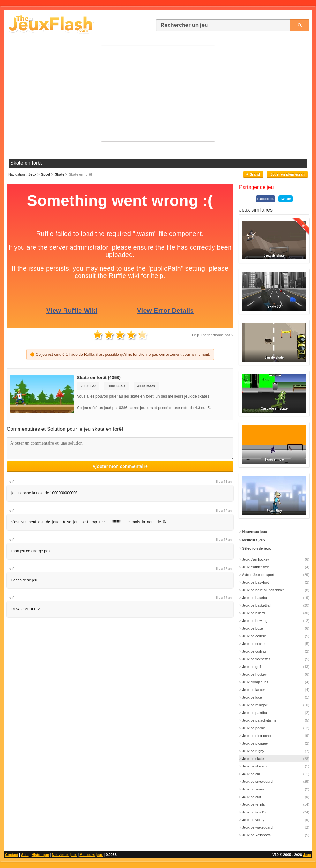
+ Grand (253, 174)
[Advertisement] (158, 94)
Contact (12, 855)
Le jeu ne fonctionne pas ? (213, 335)
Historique (40, 855)
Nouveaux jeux (64, 855)
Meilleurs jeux (91, 855)
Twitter (286, 199)
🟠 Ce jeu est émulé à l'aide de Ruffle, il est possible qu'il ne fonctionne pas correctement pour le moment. (120, 355)
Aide (25, 855)
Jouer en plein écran (287, 174)
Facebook (265, 199)
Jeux (307, 855)
